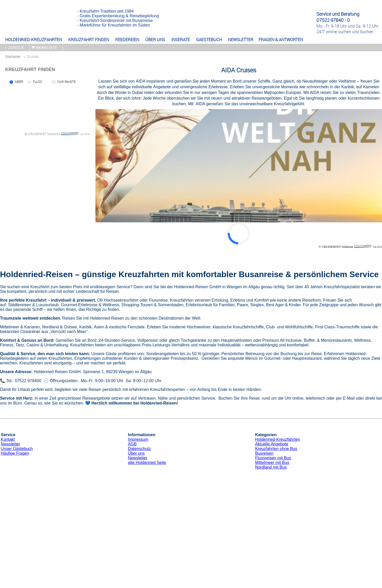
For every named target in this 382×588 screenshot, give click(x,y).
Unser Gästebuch (17, 449)
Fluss (37, 82)
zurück (16, 47)
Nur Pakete (66, 82)
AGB (132, 444)
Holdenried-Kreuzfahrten (278, 439)
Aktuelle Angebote (272, 444)
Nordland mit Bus (271, 467)
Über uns (136, 453)
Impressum (138, 439)
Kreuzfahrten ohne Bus (276, 449)
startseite (13, 57)
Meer (19, 82)
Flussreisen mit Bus (273, 458)
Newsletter (11, 444)
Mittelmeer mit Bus (272, 463)
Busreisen (264, 453)
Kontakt (8, 439)
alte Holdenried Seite (147, 463)
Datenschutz (139, 449)
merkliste (47, 47)
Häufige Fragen (15, 453)
